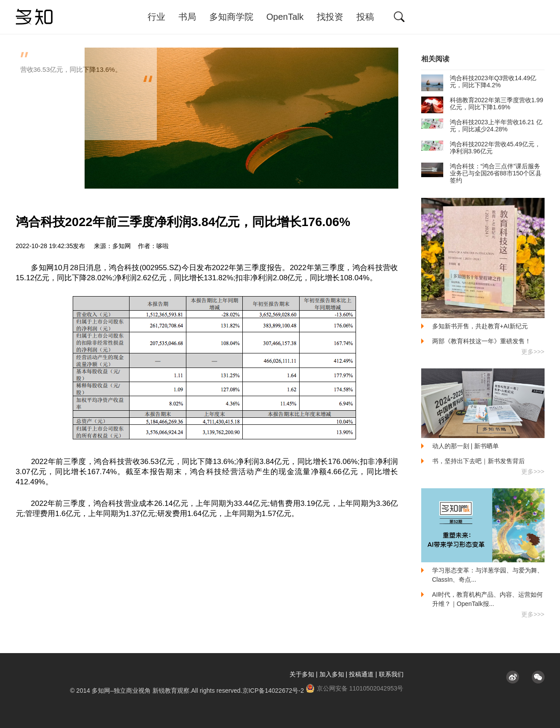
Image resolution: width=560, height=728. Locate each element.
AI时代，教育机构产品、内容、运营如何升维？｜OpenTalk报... (488, 599)
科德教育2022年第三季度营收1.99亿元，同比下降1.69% (482, 104)
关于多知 (302, 674)
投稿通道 (361, 674)
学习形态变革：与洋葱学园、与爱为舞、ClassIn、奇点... (488, 575)
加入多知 (332, 674)
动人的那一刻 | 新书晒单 (465, 446)
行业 (156, 17)
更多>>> (533, 352)
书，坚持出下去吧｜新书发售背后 (478, 461)
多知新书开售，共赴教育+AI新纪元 (480, 326)
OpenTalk (285, 17)
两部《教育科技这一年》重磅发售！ (482, 341)
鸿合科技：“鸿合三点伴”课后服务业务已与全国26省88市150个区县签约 (482, 173)
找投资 (330, 17)
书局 (187, 17)
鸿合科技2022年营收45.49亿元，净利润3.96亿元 (481, 148)
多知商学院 (231, 17)
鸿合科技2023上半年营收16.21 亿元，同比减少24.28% (482, 126)
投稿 (365, 17)
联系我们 (391, 674)
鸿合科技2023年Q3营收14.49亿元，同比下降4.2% (479, 82)
